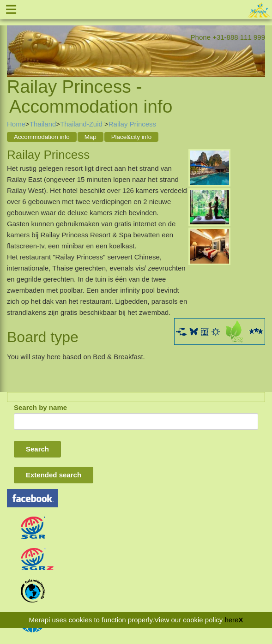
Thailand (43, 124)
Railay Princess (132, 124)
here (231, 620)
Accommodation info (42, 137)
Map (91, 137)
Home (16, 124)
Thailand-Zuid (82, 124)
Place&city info (131, 137)
